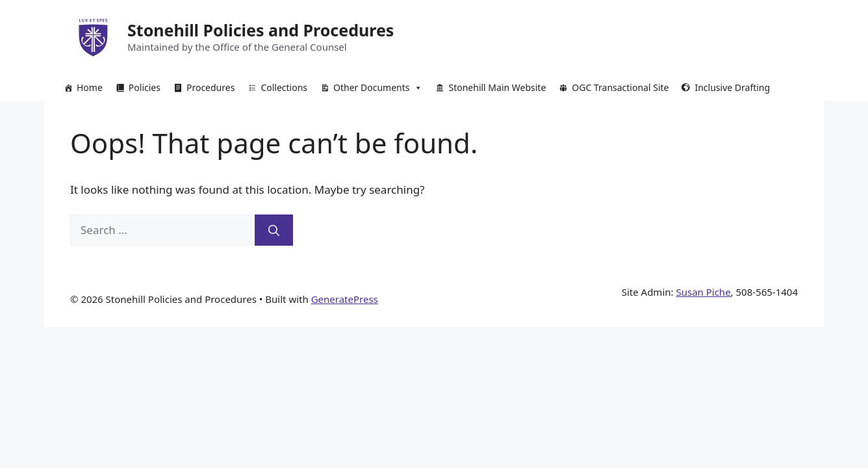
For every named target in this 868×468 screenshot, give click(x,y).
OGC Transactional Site (620, 87)
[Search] (274, 230)
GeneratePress (345, 299)
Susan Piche (703, 292)
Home (90, 87)
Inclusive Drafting (732, 87)
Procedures (211, 87)
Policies (145, 87)
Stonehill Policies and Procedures (261, 30)
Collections (284, 87)
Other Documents (378, 88)
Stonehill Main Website (497, 87)
